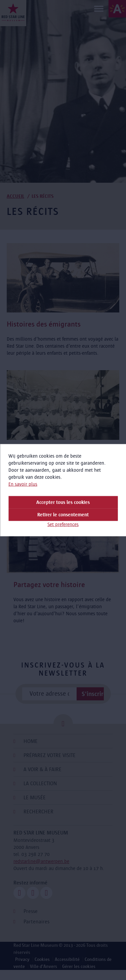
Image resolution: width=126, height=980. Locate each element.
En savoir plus (23, 484)
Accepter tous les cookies (63, 502)
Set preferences (63, 524)
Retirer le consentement (63, 514)
